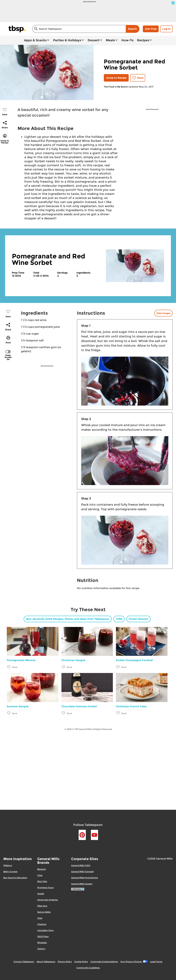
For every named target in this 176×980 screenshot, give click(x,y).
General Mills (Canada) (82, 872)
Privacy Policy (65, 962)
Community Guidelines (88, 968)
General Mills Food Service (85, 878)
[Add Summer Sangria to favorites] (9, 713)
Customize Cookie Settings (104, 962)
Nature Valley (44, 912)
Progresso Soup (45, 887)
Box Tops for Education (15, 878)
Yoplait (41, 894)
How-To (127, 40)
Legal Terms (156, 962)
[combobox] (79, 29)
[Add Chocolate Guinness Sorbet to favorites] (64, 713)
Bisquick (42, 869)
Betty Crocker (10, 872)
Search (133, 29)
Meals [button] (110, 40)
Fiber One (42, 906)
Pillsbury (8, 865)
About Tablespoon (46, 962)
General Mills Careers (82, 884)
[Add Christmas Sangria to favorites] (64, 667)
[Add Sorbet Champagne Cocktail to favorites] (118, 667)
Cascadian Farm (45, 930)
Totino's (41, 949)
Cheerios (42, 924)
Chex (40, 875)
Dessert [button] (94, 40)
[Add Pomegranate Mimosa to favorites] (9, 667)
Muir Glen (42, 881)
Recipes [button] (143, 40)
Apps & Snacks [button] (35, 40)
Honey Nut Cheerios (48, 900)
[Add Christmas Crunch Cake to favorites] (118, 713)
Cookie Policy (81, 962)
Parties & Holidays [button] (67, 40)
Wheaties (42, 943)
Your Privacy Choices (134, 962)
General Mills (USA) (81, 865)
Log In (166, 29)
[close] (173, 3)
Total (40, 918)
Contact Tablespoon (24, 962)
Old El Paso (43, 936)
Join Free (151, 29)
